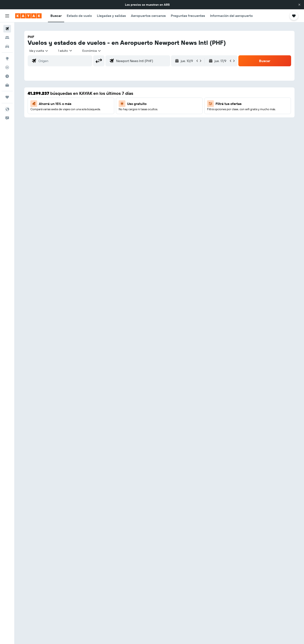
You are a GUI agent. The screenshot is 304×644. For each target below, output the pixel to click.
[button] (299, 5)
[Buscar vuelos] (7, 29)
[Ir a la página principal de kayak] (28, 16)
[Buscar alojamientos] (7, 38)
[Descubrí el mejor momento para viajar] (7, 76)
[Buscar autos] (7, 46)
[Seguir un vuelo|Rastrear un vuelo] (7, 67)
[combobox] (39, 51)
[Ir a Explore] (7, 58)
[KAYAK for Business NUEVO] (7, 85)
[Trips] (7, 97)
